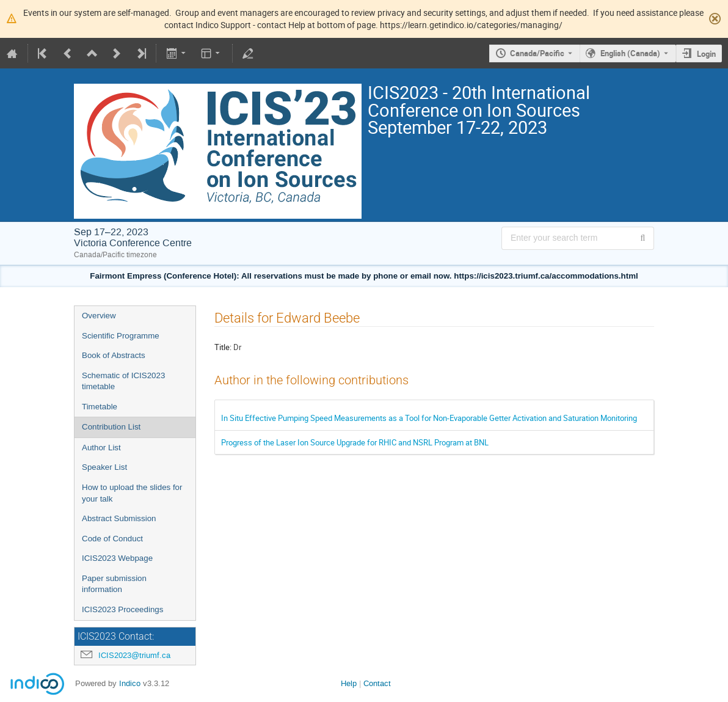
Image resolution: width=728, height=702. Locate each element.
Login (706, 54)
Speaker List (104, 467)
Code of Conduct (112, 539)
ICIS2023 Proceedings (122, 609)
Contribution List (111, 427)
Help (349, 683)
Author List (101, 448)
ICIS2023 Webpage (117, 558)
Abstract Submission (119, 518)
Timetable (100, 407)
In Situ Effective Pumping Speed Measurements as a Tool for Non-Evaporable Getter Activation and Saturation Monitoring (429, 418)
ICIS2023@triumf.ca (134, 655)
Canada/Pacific (537, 53)
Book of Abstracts (114, 355)
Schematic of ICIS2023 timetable (123, 381)
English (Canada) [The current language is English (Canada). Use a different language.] (630, 53)
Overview (99, 316)
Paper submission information (114, 584)
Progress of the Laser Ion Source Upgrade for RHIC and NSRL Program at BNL (355, 442)
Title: (223, 347)
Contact (377, 683)
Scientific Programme (121, 336)
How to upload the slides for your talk (132, 493)
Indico (130, 683)
